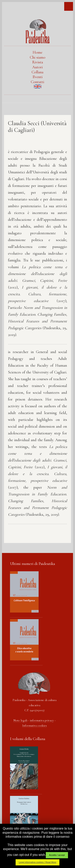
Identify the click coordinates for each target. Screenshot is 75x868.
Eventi (38, 77)
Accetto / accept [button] (57, 855)
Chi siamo (38, 57)
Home (37, 52)
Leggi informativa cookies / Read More (38, 862)
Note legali (20, 720)
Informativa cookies (34, 726)
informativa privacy (42, 720)
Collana (37, 72)
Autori (37, 67)
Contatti (37, 82)
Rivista (38, 62)
